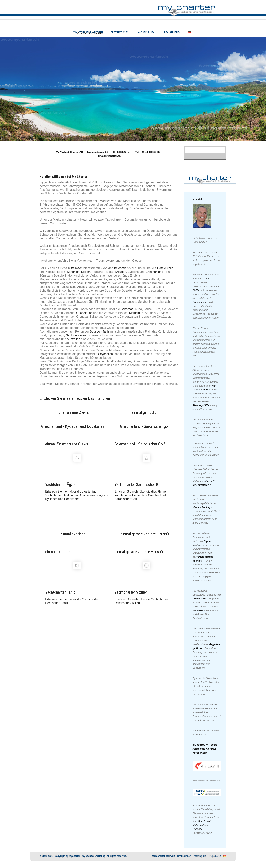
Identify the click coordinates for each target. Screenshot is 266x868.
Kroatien (120, 272)
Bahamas (127, 309)
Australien (74, 339)
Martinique (136, 313)
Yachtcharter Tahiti (60, 592)
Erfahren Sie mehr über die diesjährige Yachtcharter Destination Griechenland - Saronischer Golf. (141, 495)
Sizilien (86, 272)
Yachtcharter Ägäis (60, 485)
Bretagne (113, 287)
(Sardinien (73, 272)
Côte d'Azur (165, 268)
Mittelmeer (75, 268)
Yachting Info (146, 32)
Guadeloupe (84, 313)
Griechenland (154, 272)
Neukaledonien (76, 335)
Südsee (95, 332)
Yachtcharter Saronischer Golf (139, 485)
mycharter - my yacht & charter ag (87, 856)
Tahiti (106, 332)
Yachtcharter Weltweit (88, 32)
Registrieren (172, 32)
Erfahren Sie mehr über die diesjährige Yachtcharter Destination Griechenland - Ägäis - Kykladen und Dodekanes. (77, 495)
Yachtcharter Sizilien (131, 592)
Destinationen (120, 32)
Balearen (120, 268)
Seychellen (106, 354)
